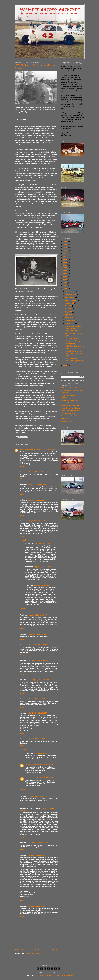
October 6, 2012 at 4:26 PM (38, 713)
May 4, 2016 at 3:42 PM (42, 753)
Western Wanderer (68, 421)
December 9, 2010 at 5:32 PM (39, 634)
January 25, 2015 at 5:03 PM (39, 843)
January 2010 (70, 324)
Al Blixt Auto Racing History (71, 388)
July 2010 (69, 306)
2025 (65, 244)
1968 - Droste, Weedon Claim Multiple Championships (73, 328)
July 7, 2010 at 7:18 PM (37, 521)
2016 (65, 271)
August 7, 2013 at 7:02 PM (38, 796)
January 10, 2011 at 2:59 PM (39, 645)
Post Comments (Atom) (33, 953)
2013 (65, 280)
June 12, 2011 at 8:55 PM (37, 699)
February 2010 (70, 321)
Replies (25, 540)
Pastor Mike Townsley (27, 449)
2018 (65, 265)
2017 (65, 268)
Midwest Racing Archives (50, 9)
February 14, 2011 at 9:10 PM (39, 680)
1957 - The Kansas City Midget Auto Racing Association (73, 341)
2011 (65, 286)
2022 (65, 253)
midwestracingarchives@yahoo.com (55, 975)
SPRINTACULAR (67, 418)
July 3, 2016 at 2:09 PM (45, 765)
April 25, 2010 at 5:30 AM (37, 472)
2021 (65, 256)
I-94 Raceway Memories (69, 400)
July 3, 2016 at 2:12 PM (45, 778)
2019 (65, 262)
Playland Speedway (68, 413)
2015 (65, 274)
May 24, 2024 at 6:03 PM (37, 906)
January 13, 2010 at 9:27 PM (45, 449)
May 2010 (69, 312)
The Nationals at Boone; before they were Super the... (74, 353)
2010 (65, 289)
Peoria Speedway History (70, 411)
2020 (65, 259)
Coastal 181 (65, 398)
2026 (65, 241)
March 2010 (69, 318)
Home (37, 949)
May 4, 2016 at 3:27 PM (42, 543)
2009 (65, 365)
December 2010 (71, 291)
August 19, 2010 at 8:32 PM (38, 615)
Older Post (54, 949)
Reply (22, 466)
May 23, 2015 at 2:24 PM (37, 855)
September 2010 (71, 300)
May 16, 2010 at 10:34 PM (38, 484)
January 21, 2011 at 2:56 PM (39, 661)
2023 (65, 250)
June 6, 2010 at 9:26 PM (37, 500)
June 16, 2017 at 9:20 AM (43, 585)
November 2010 (71, 294)
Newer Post (19, 949)
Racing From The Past (69, 416)
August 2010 (70, 303)
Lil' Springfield (66, 403)
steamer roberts (31, 765)
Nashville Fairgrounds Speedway (73, 408)
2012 (65, 283)
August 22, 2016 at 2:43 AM (44, 567)
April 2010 (69, 315)
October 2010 (70, 297)
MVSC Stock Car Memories (71, 406)
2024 (65, 247)
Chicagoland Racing (68, 395)
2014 (65, 277)
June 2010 (69, 309)
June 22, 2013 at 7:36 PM (37, 739)
